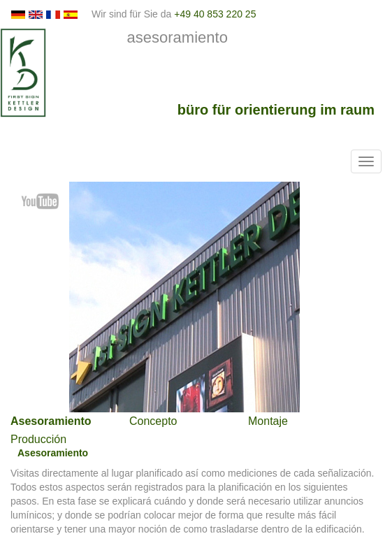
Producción (38, 439)
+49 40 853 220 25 (215, 14)
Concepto (153, 421)
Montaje (268, 421)
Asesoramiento (51, 421)
